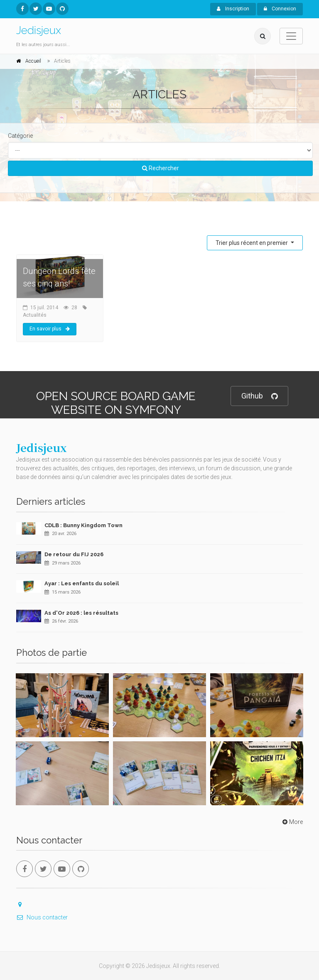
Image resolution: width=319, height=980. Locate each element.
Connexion (280, 9)
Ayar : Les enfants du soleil (82, 583)
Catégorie (20, 136)
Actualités (35, 315)
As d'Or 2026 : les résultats (81, 613)
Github (259, 396)
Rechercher (161, 168)
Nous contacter (42, 917)
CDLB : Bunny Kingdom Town (83, 525)
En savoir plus (50, 329)
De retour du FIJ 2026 (74, 554)
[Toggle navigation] (291, 36)
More (292, 822)
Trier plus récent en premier (252, 243)
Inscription (233, 9)
